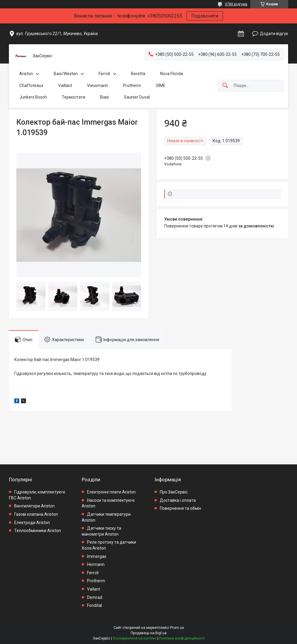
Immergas (97, 556)
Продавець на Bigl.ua (149, 633)
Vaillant (65, 86)
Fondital (94, 605)
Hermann (96, 564)
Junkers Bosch (33, 97)
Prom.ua (177, 628)
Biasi (105, 97)
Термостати (74, 97)
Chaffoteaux (31, 86)
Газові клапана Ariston (36, 514)
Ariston (26, 74)
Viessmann (98, 86)
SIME (161, 86)
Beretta (138, 74)
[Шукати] (225, 86)
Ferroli (104, 74)
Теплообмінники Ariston (38, 531)
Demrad (95, 597)
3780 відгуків (236, 4)
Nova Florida (172, 74)
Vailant (94, 589)
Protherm (132, 86)
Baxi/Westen (66, 74)
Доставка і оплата (178, 500)
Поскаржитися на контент (135, 638)
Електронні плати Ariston (111, 492)
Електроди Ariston (32, 523)
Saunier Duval (137, 97)
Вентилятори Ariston (34, 506)
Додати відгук (274, 34)
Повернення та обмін (180, 508)
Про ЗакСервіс (174, 492)
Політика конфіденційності (182, 638)
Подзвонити (205, 16)
